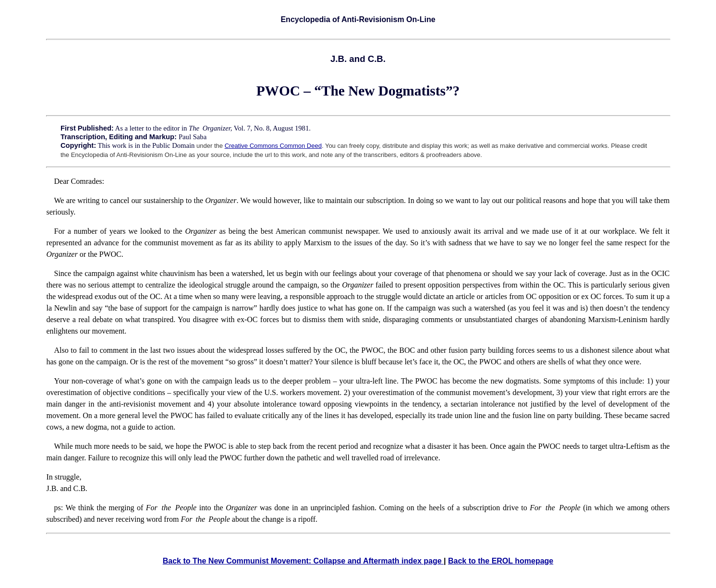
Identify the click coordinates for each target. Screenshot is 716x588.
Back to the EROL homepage (501, 561)
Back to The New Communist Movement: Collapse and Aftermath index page (303, 561)
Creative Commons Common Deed (273, 146)
